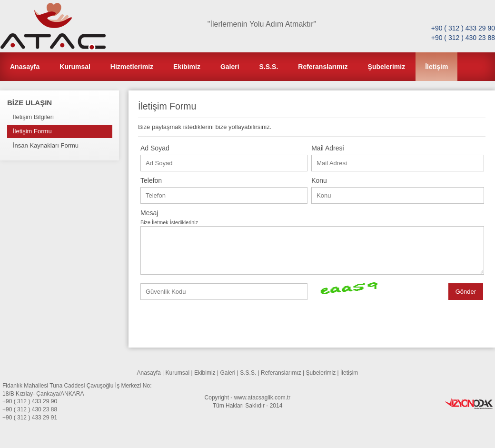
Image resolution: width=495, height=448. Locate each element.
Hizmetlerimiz (132, 67)
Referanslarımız (323, 67)
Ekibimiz (187, 67)
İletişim (436, 67)
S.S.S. (269, 67)
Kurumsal (75, 67)
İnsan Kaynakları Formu (46, 145)
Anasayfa (25, 67)
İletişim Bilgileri (33, 117)
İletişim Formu (32, 131)
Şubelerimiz (387, 67)
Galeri (230, 67)
